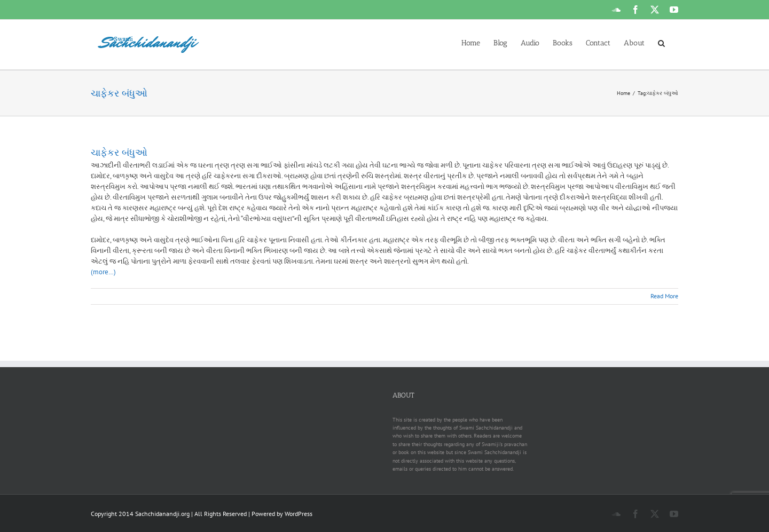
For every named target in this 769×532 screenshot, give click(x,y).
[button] (661, 42)
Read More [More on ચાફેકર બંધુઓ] (664, 296)
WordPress (299, 514)
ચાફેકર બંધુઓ (119, 153)
